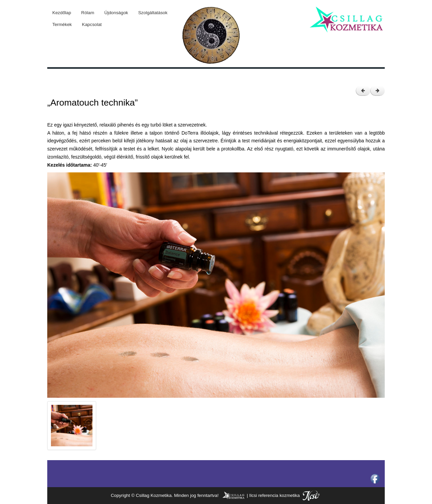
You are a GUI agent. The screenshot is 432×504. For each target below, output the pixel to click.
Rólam (88, 13)
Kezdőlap (62, 13)
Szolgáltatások (153, 13)
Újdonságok (116, 13)
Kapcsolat (92, 24)
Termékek (62, 24)
